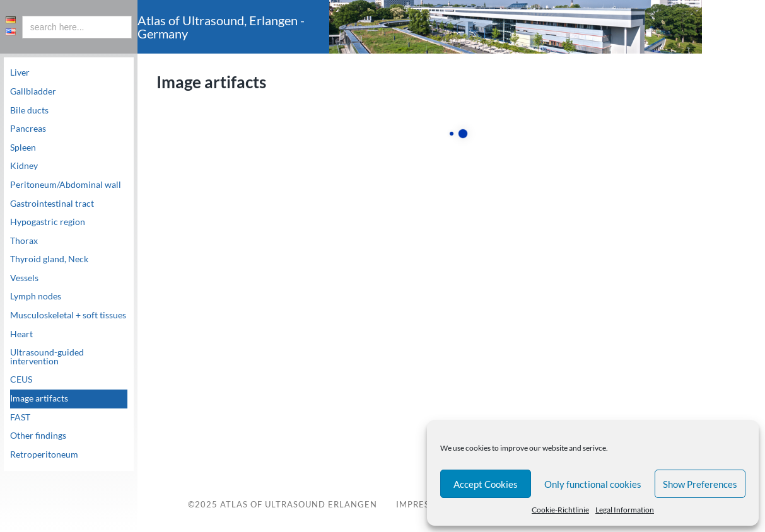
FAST (20, 417)
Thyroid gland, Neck (49, 259)
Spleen (23, 147)
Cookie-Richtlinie (560, 510)
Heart (21, 334)
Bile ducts (29, 110)
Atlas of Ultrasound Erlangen (297, 504)
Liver (20, 72)
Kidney (24, 166)
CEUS (21, 379)
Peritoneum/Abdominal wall (66, 185)
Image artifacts (39, 398)
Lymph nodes (36, 296)
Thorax (24, 241)
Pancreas (28, 129)
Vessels (24, 278)
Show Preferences (700, 484)
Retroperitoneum (44, 454)
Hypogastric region (48, 222)
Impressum (423, 505)
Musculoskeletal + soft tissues (68, 315)
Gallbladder (33, 91)
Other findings (38, 436)
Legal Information (625, 510)
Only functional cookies (593, 484)
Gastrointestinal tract (52, 204)
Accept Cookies (486, 484)
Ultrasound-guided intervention (47, 357)
